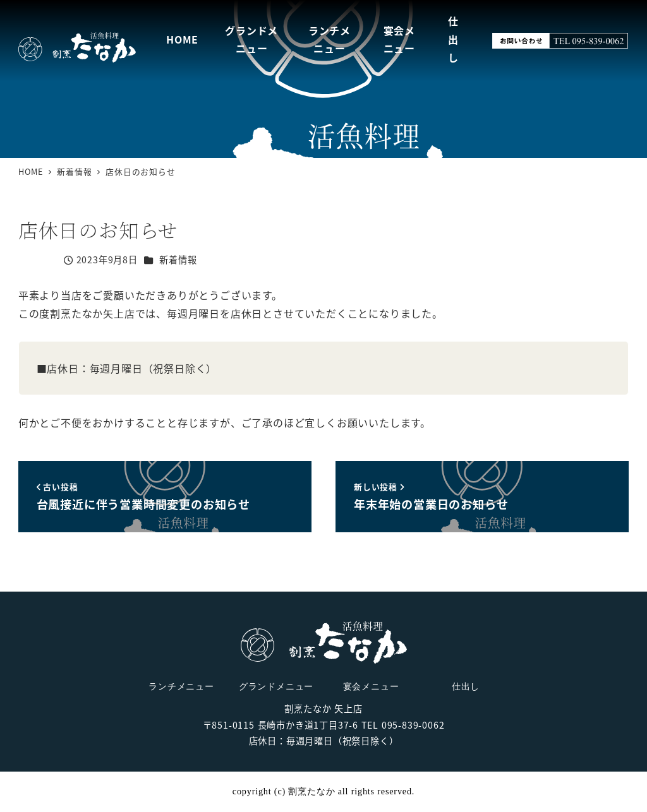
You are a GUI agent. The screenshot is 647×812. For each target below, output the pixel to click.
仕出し (466, 686)
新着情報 (178, 260)
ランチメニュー (181, 686)
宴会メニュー (371, 686)
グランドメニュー (276, 686)
